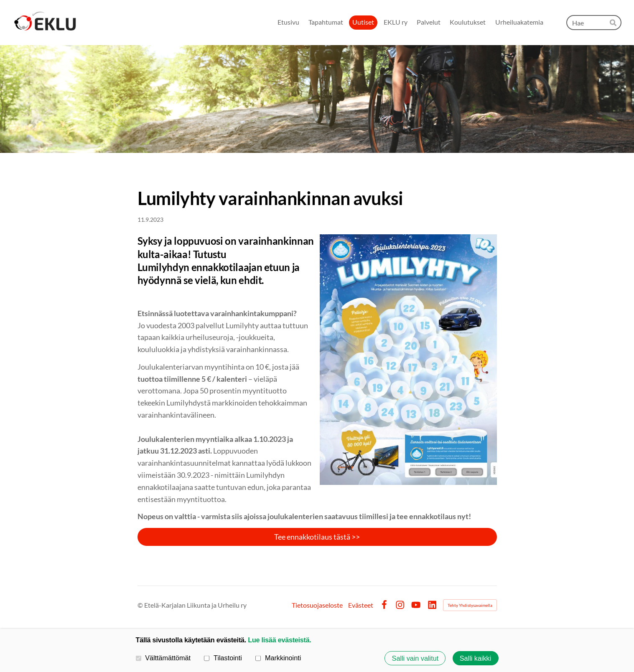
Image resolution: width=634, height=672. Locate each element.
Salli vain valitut (415, 658)
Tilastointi (223, 658)
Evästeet (361, 605)
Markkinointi (278, 658)
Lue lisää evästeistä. (279, 640)
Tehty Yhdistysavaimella (470, 605)
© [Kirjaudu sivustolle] (141, 605)
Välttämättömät (163, 658)
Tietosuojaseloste (317, 605)
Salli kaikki (476, 658)
